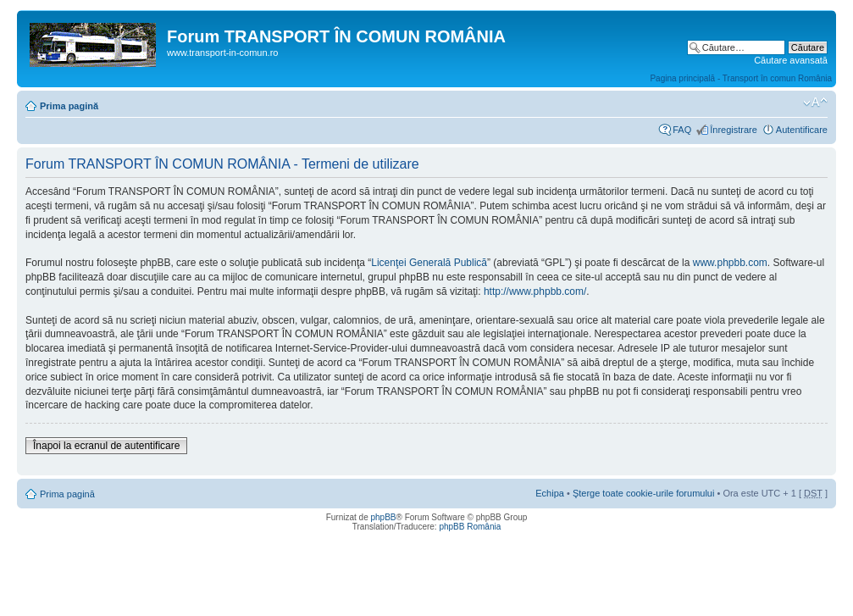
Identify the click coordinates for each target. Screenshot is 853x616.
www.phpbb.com (730, 263)
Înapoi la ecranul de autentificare (106, 446)
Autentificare (802, 130)
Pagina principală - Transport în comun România (741, 78)
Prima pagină (69, 106)
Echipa (550, 493)
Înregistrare (734, 130)
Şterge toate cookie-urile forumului (644, 493)
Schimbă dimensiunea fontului (815, 103)
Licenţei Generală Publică (429, 263)
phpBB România (470, 527)
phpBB (383, 517)
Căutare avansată (791, 60)
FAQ (682, 130)
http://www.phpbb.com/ (535, 291)
